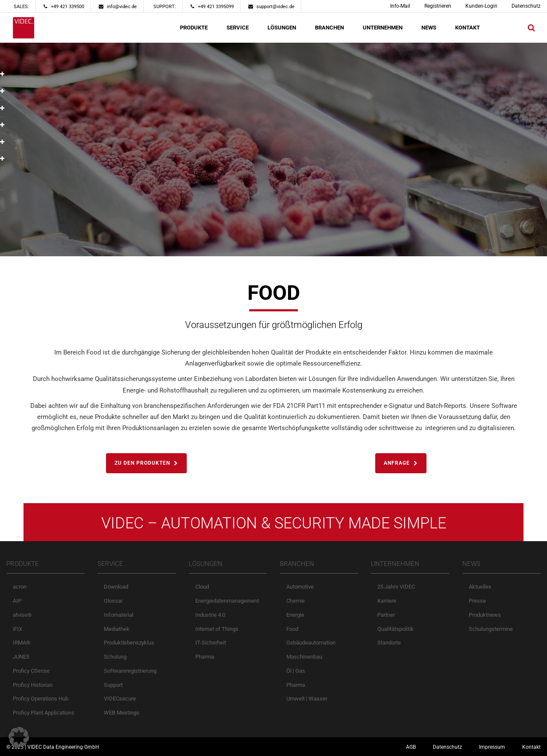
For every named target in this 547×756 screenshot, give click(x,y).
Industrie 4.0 (210, 615)
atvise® (22, 615)
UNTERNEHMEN (383, 28)
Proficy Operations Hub (41, 699)
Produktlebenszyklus (129, 643)
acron (20, 587)
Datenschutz (526, 6)
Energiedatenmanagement (227, 601)
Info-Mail (400, 6)
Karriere (387, 601)
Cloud (202, 587)
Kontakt (531, 747)
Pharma (205, 657)
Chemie (296, 601)
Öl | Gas (296, 671)
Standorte (389, 643)
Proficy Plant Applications (44, 713)
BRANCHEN (329, 28)
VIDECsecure (120, 699)
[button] (19, 737)
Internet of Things (217, 629)
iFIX (18, 629)
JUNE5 (21, 657)
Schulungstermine (491, 629)
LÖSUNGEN (282, 28)
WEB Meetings (122, 713)
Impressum (492, 747)
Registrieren (438, 6)
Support (113, 685)
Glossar (113, 601)
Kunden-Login (481, 6)
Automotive (300, 587)
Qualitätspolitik (396, 629)
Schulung (115, 657)
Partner (386, 615)
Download (116, 587)
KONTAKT (468, 28)
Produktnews (485, 615)
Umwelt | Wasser (307, 699)
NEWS (429, 28)
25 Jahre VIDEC (396, 587)
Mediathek (117, 629)
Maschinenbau (304, 657)
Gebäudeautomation (311, 643)
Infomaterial (119, 615)
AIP (17, 601)
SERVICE (238, 28)
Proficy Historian (33, 685)
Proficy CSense (31, 671)
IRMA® (22, 643)
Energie (295, 615)
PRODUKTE (194, 28)
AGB (411, 747)
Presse (477, 601)
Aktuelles (480, 587)
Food (292, 629)
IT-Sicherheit (211, 643)
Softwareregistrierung (130, 671)
